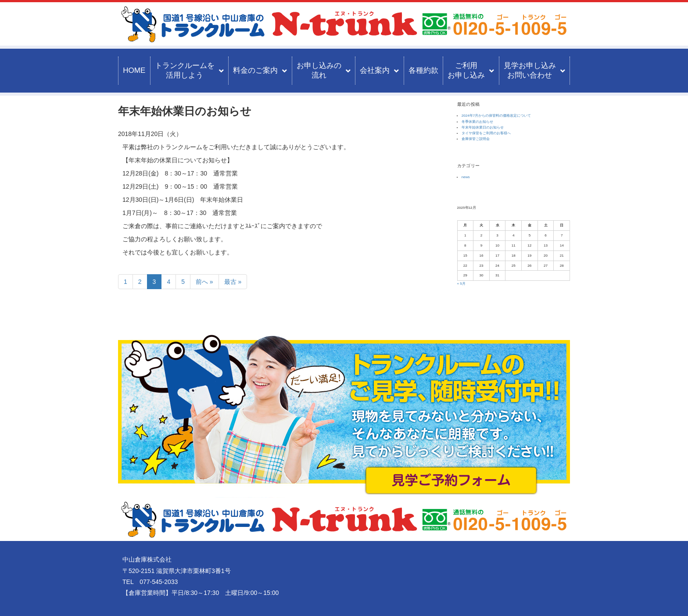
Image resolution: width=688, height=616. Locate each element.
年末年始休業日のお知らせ (483, 127)
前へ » (204, 282)
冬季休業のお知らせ (477, 122)
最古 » (233, 282)
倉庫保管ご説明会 (476, 139)
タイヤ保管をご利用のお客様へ (486, 133)
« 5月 (461, 284)
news (466, 177)
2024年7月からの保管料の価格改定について (496, 116)
